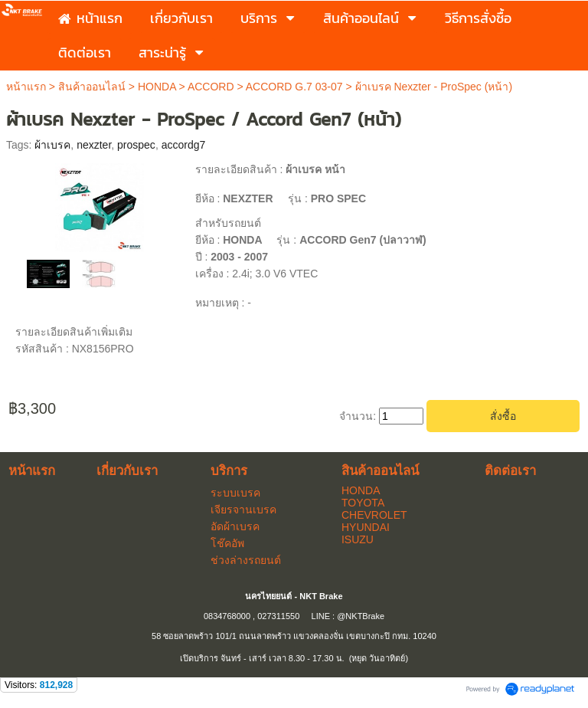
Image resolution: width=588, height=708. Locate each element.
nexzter (94, 145)
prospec (136, 145)
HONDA (157, 87)
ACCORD (211, 87)
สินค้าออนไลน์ (92, 87)
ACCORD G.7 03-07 (294, 87)
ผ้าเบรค (52, 145)
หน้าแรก (26, 87)
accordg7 (184, 145)
